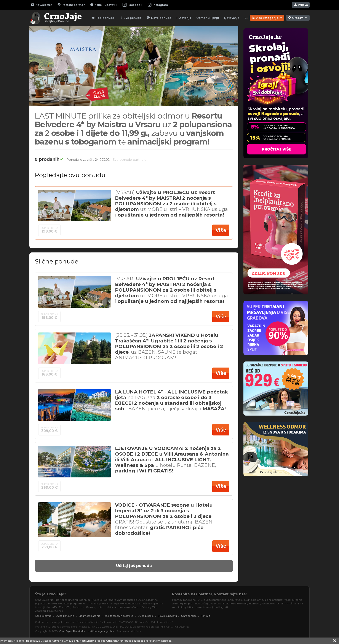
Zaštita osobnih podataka (119, 616)
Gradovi (298, 18)
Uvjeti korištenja (65, 616)
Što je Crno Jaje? (51, 594)
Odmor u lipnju (208, 18)
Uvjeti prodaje (146, 616)
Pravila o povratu (167, 616)
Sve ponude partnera (130, 160)
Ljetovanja (232, 18)
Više (221, 230)
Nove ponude (159, 18)
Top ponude (103, 18)
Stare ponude (189, 616)
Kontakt (205, 616)
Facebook (132, 5)
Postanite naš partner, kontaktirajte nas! (209, 594)
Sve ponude (130, 18)
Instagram (158, 5)
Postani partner (71, 5)
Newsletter (42, 5)
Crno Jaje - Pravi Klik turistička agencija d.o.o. (87, 631)
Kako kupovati (43, 616)
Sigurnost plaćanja (89, 616)
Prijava (301, 5)
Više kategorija (267, 18)
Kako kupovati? (104, 5)
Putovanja (184, 18)
